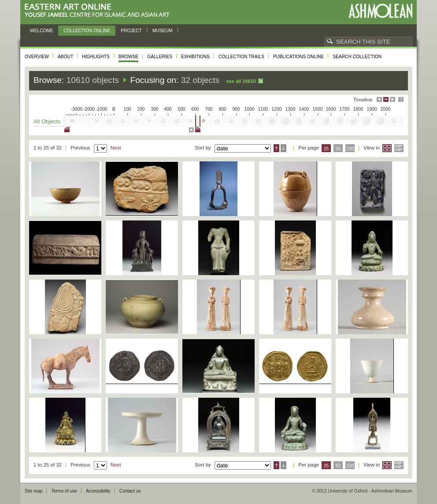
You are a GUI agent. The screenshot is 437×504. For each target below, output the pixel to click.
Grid (387, 148)
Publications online (298, 57)
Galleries (160, 57)
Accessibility (98, 491)
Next (116, 148)
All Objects (47, 121)
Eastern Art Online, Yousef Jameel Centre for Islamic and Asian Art (99, 11)
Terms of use (64, 491)
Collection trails (241, 57)
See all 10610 (241, 81)
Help (401, 99)
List (399, 148)
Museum (163, 31)
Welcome (42, 31)
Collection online (87, 31)
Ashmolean (380, 11)
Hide (393, 99)
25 (326, 149)
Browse (129, 57)
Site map (33, 491)
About (65, 57)
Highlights (96, 57)
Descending (283, 148)
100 (350, 149)
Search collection (357, 57)
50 (338, 149)
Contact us (130, 491)
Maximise (379, 99)
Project (131, 31)
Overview (37, 57)
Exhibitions (195, 57)
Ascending (276, 148)
